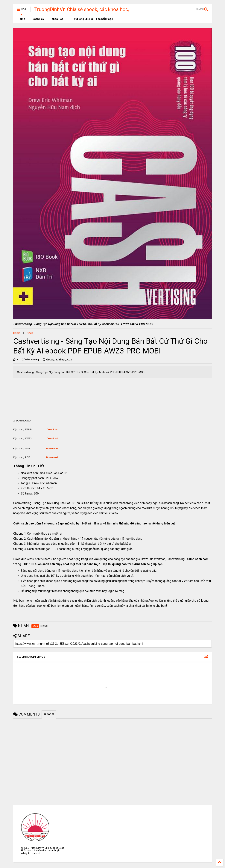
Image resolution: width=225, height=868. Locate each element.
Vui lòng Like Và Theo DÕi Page (92, 19)
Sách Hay (38, 19)
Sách (30, 333)
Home (21, 19)
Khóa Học (57, 19)
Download (52, 429)
